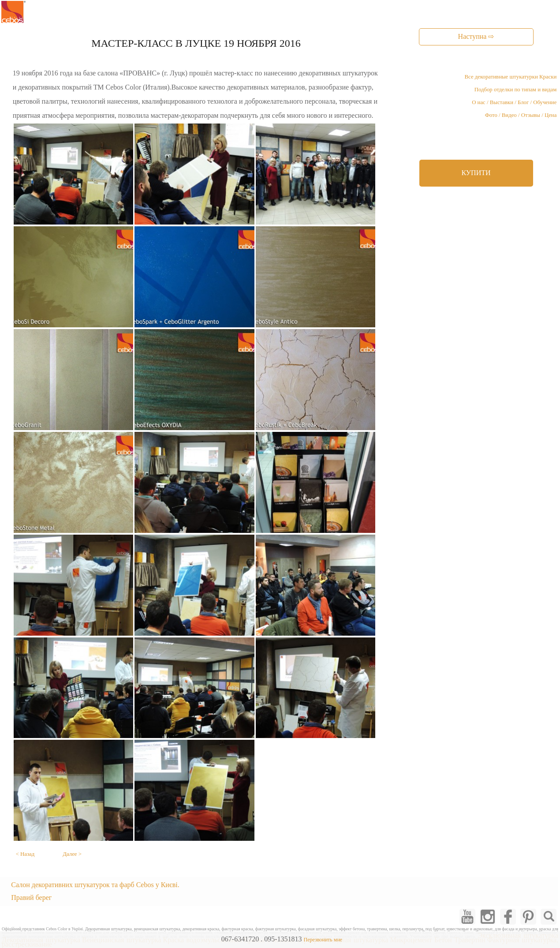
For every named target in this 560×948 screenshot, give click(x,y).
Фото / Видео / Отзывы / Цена (521, 115)
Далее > (72, 854)
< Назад (25, 854)
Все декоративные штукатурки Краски (511, 77)
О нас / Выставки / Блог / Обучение (514, 102)
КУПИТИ (476, 173)
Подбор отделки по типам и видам (516, 90)
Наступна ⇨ (476, 36)
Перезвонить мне (323, 940)
